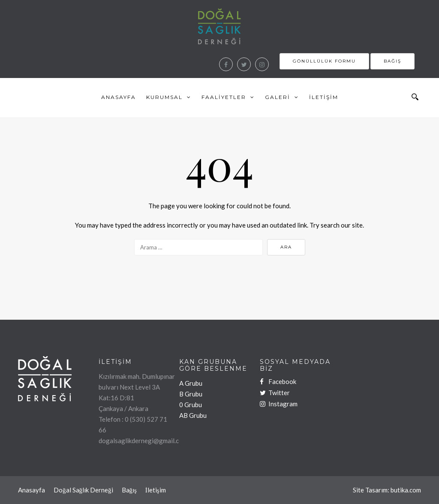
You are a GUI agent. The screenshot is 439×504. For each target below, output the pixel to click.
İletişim (324, 97)
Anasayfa (119, 97)
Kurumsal (164, 97)
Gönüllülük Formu (324, 61)
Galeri (278, 97)
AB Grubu (193, 415)
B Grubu (191, 394)
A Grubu (191, 383)
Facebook (278, 381)
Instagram (279, 404)
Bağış (392, 61)
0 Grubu (191, 405)
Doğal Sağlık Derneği (83, 490)
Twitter (275, 393)
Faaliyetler (224, 97)
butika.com (406, 490)
